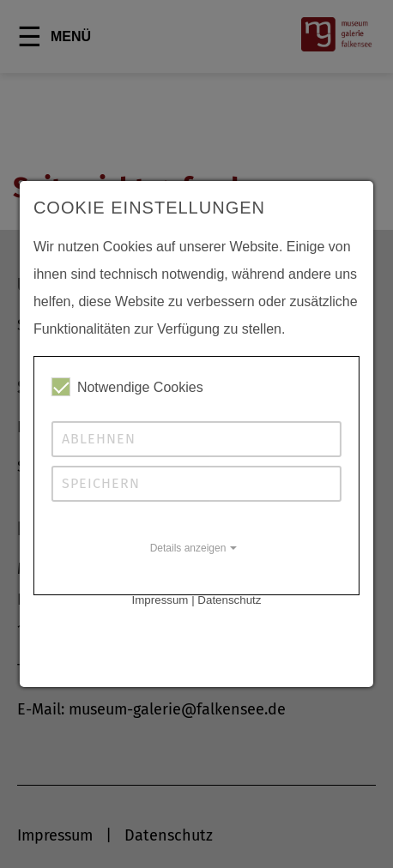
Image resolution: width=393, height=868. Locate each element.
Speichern (101, 483)
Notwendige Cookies (127, 387)
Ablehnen (99, 439)
